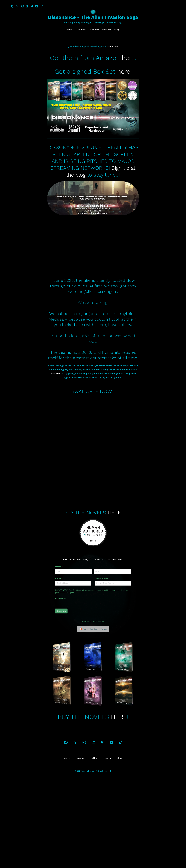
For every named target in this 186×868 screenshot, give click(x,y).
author (94, 30)
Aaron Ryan (114, 46)
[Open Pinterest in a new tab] (32, 6)
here (128, 58)
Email (54, 590)
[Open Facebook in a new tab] (12, 6)
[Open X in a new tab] (17, 6)
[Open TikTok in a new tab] (41, 6)
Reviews (82, 30)
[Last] (104, 583)
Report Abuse (78, 633)
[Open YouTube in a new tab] (37, 6)
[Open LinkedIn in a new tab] (27, 6)
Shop (117, 30)
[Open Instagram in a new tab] (23, 6)
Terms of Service (90, 633)
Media (106, 30)
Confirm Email (98, 590)
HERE (114, 525)
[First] (65, 583)
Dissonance (55, 386)
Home (70, 30)
